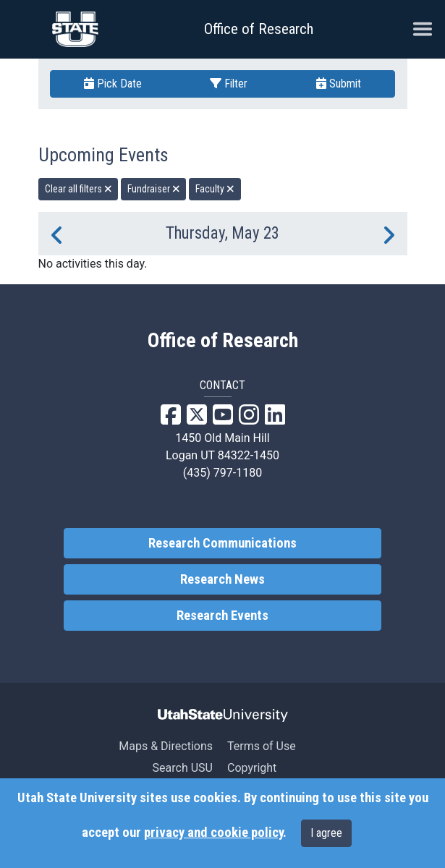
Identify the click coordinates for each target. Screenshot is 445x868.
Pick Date (113, 84)
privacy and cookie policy (213, 833)
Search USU (183, 768)
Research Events (223, 616)
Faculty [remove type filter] (215, 189)
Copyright (252, 768)
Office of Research (259, 29)
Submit (339, 84)
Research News (223, 579)
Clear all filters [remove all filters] (79, 189)
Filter (229, 84)
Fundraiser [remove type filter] (154, 189)
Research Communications (223, 543)
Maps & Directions (166, 746)
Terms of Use (262, 746)
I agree (326, 833)
